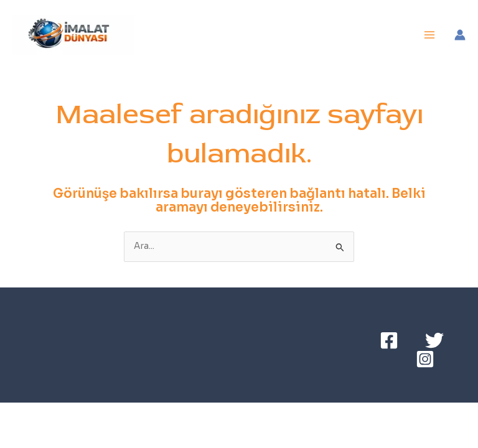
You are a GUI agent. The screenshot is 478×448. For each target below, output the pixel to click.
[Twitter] (434, 340)
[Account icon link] (460, 35)
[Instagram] (425, 359)
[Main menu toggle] (430, 35)
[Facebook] (389, 340)
